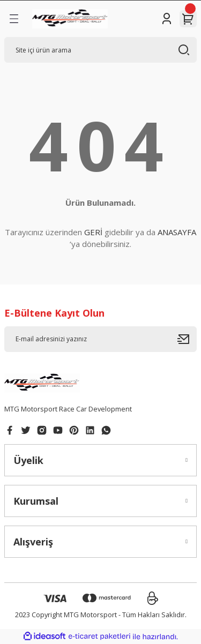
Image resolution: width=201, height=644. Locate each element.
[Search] (100, 50)
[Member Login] (167, 19)
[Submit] (187, 339)
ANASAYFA (177, 232)
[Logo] (70, 19)
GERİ (93, 232)
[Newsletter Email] (100, 339)
